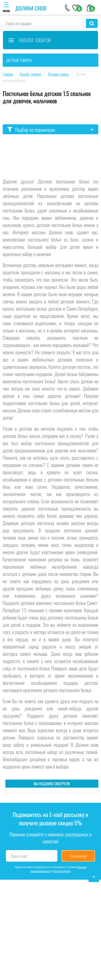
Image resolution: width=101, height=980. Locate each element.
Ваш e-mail (19, 856)
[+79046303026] (67, 8)
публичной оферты (62, 871)
